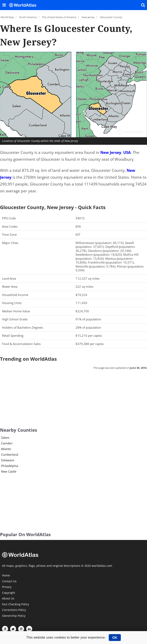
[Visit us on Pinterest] (21, 629)
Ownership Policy (14, 616)
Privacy (7, 587)
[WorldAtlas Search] (143, 5)
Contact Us (9, 581)
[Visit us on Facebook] (5, 629)
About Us (8, 599)
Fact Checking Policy (16, 604)
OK (115, 638)
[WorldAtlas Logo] (24, 5)
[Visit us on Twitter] (13, 629)
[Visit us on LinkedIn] (29, 629)
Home (6, 576)
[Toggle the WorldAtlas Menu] (4, 5)
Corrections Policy (14, 610)
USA (127, 152)
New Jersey (111, 152)
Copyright (9, 593)
